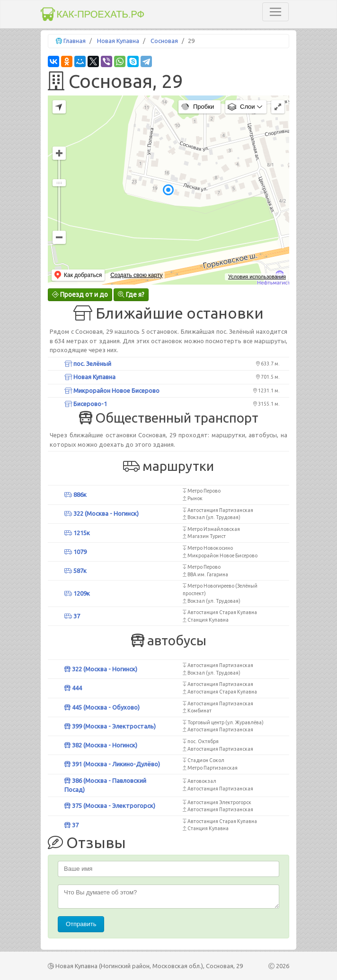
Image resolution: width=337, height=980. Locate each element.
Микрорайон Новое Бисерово (112, 390)
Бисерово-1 (86, 404)
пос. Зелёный (88, 364)
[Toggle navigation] (275, 12)
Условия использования (257, 277)
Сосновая (164, 41)
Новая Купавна (118, 41)
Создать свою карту (136, 275)
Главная (75, 41)
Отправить (81, 924)
